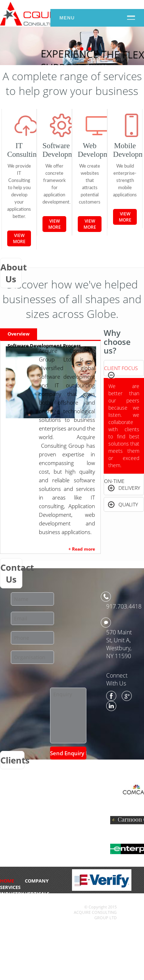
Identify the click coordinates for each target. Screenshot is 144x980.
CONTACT (11, 900)
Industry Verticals (25, 894)
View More (19, 238)
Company (37, 881)
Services (10, 887)
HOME (7, 881)
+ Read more (82, 549)
